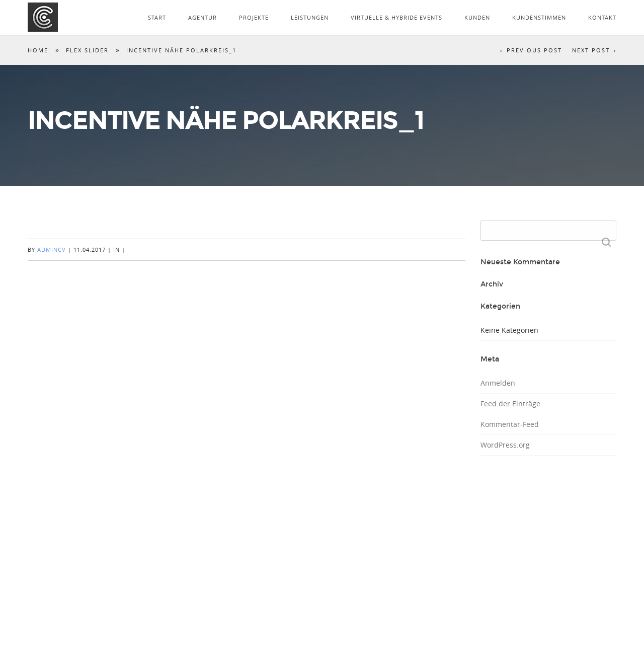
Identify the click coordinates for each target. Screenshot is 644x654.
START (157, 17)
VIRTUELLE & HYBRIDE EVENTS (396, 17)
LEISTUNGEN (310, 17)
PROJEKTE (254, 17)
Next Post (591, 50)
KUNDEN (477, 17)
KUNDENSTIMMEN (539, 17)
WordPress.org (505, 445)
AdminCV (52, 249)
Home (38, 50)
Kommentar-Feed (510, 424)
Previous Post (534, 50)
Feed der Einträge (510, 404)
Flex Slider (87, 50)
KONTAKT (602, 17)
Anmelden (498, 383)
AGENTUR (203, 17)
